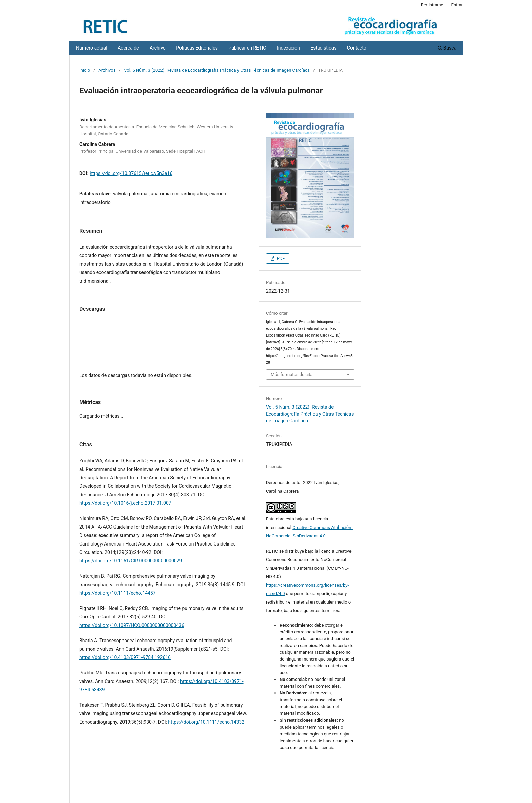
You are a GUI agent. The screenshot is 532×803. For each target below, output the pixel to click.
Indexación (288, 48)
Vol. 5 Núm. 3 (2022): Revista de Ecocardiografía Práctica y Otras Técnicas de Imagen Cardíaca (217, 70)
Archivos (107, 70)
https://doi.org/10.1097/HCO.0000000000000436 (132, 625)
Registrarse (432, 5)
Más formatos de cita (292, 374)
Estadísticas (323, 48)
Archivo (158, 48)
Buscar (448, 48)
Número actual (92, 48)
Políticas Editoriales (197, 48)
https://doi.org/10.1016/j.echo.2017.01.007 (125, 503)
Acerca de (128, 48)
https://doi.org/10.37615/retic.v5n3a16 (131, 173)
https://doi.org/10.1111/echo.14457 (118, 593)
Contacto (357, 48)
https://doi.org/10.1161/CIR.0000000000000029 (131, 561)
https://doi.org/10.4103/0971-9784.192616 (125, 657)
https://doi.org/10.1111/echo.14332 (206, 722)
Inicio (85, 70)
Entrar (457, 5)
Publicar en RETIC (247, 48)
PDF (280, 258)
